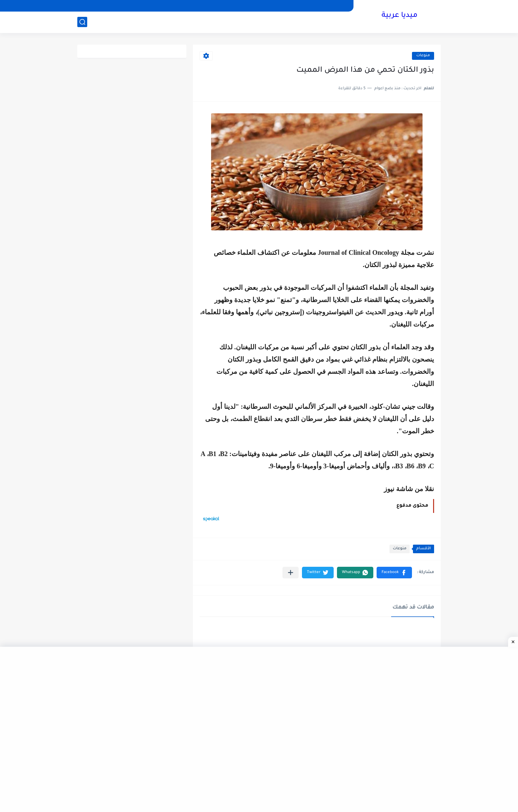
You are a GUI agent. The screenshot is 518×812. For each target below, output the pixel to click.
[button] (394, 573)
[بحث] (82, 22)
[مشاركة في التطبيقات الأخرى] (291, 573)
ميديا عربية (400, 16)
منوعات (423, 56)
